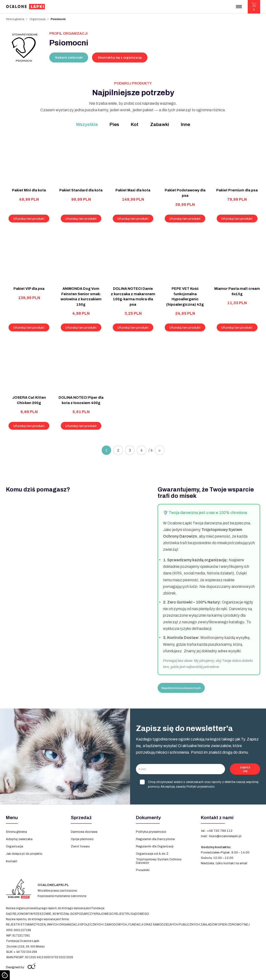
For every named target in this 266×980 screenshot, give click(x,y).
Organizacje (37, 19)
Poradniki (143, 870)
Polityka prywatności (151, 832)
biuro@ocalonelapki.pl (225, 836)
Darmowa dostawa (84, 832)
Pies (114, 124)
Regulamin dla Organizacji (155, 846)
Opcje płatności (82, 839)
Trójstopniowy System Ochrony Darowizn (159, 861)
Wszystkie (87, 124)
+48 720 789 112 (220, 831)
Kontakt (12, 861)
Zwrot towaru (80, 846)
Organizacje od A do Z (153, 854)
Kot (135, 124)
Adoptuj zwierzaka (19, 839)
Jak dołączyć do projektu (24, 854)
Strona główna (15, 19)
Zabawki (160, 124)
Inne (185, 124)
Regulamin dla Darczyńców (155, 839)
